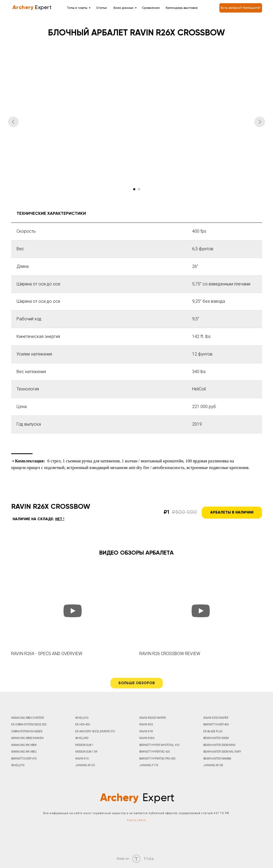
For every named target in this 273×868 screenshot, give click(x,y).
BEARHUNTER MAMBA (217, 759)
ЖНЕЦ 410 (82, 718)
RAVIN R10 (82, 759)
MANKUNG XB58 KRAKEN (27, 738)
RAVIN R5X (146, 724)
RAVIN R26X (147, 738)
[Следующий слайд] (260, 122)
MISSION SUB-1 (84, 745)
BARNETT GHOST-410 (24, 759)
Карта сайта (136, 820)
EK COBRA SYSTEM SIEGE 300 (29, 724)
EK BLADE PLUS (213, 731)
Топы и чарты (77, 8)
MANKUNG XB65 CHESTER (28, 718)
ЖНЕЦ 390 (82, 738)
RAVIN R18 (146, 731)
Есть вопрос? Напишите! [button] (241, 8)
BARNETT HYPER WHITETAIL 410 (159, 745)
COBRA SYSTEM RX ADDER (27, 731)
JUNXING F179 (149, 765)
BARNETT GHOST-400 (216, 724)
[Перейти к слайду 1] (134, 189)
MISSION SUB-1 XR (86, 752)
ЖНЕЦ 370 (18, 765)
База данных (123, 8)
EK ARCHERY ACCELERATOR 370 (95, 731)
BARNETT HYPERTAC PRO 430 (157, 759)
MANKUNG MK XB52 (24, 752)
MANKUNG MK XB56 (24, 745)
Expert (31, 8)
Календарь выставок (182, 8)
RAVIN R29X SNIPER (216, 718)
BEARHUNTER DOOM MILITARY (222, 752)
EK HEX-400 (83, 724)
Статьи (101, 8)
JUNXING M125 (85, 765)
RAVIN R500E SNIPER (153, 718)
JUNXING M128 (213, 765)
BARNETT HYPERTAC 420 (155, 752)
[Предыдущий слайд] (13, 122)
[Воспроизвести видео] (73, 611)
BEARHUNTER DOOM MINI (219, 745)
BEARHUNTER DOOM (216, 738)
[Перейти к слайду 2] (139, 189)
